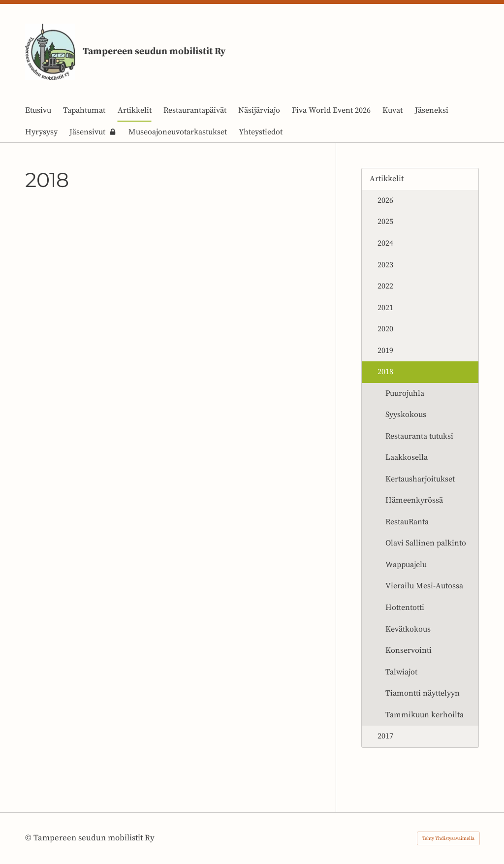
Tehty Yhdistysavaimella (448, 838)
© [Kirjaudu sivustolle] (29, 838)
